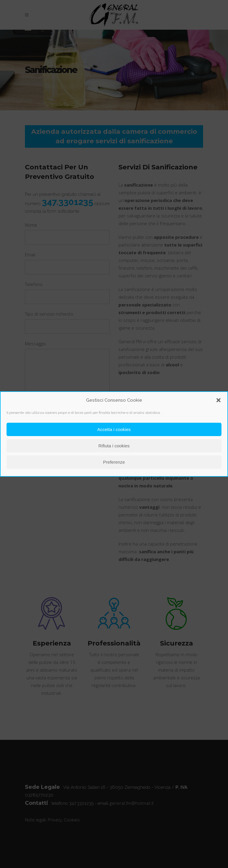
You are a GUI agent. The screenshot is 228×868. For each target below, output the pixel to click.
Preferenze (114, 462)
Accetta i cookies (114, 429)
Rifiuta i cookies (114, 446)
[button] (218, 400)
